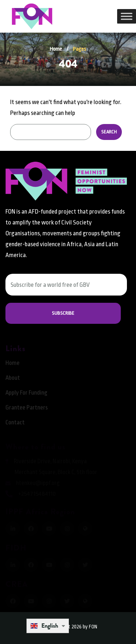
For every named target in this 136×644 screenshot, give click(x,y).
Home (56, 49)
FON (93, 627)
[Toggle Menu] (127, 16)
